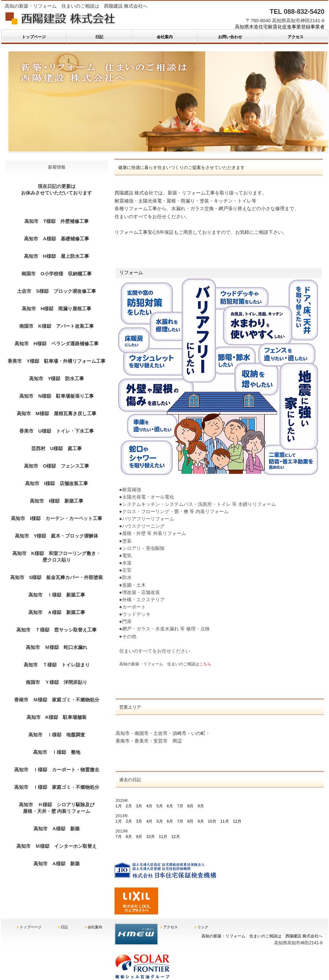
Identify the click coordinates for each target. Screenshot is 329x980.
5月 (159, 806)
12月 (237, 821)
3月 (139, 806)
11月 (224, 821)
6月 (170, 806)
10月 (212, 821)
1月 (119, 806)
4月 (149, 806)
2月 (129, 806)
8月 (190, 806)
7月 (180, 806)
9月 (200, 806)
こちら (205, 664)
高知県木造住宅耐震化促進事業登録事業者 (280, 27)
